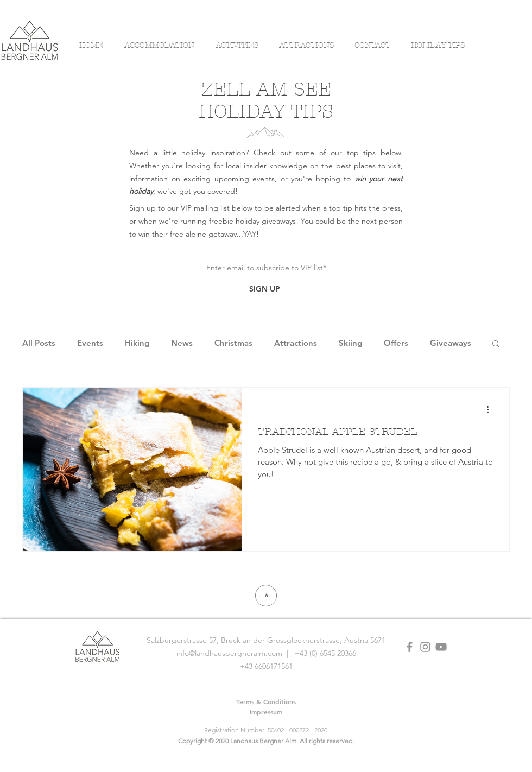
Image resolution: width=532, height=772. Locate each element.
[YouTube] (441, 647)
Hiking (137, 343)
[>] (266, 596)
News (182, 343)
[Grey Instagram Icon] (425, 647)
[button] (496, 344)
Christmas (233, 343)
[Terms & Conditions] (266, 702)
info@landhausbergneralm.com (229, 653)
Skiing (350, 343)
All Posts (39, 343)
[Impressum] (266, 712)
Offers (396, 343)
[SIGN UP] (265, 290)
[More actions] (491, 410)
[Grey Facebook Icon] (410, 647)
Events (90, 343)
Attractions (296, 343)
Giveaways (451, 343)
